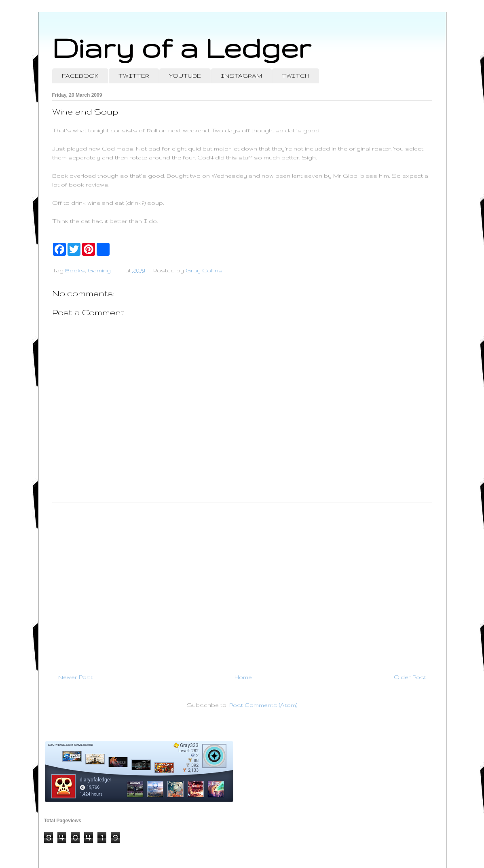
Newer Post (75, 677)
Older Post (410, 677)
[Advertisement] (242, 585)
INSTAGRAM (241, 76)
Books (75, 270)
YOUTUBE (185, 76)
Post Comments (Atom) (263, 705)
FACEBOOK (80, 76)
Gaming (99, 270)
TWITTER (134, 76)
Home (243, 677)
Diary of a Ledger (182, 48)
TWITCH (296, 76)
